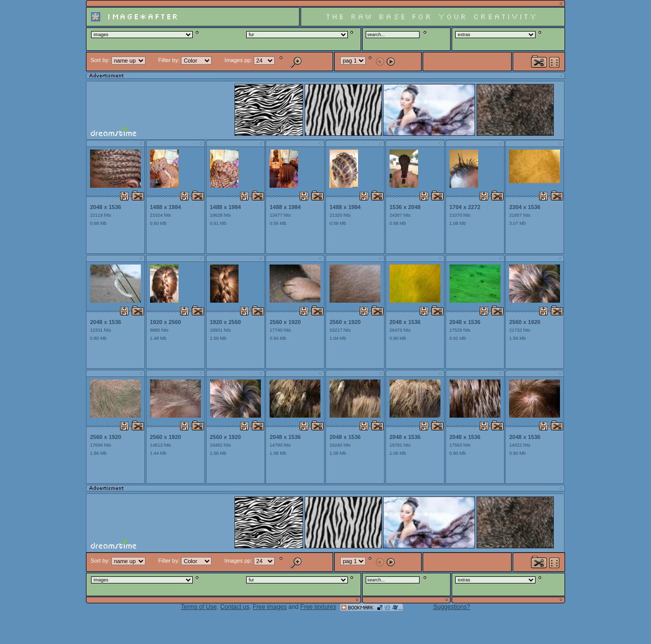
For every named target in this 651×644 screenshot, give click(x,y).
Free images (270, 607)
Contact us (235, 607)
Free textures (318, 607)
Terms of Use (199, 607)
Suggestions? (452, 607)
